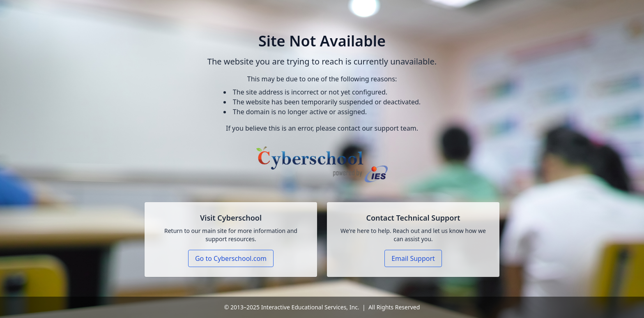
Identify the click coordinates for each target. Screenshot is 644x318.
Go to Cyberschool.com (231, 258)
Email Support (413, 258)
